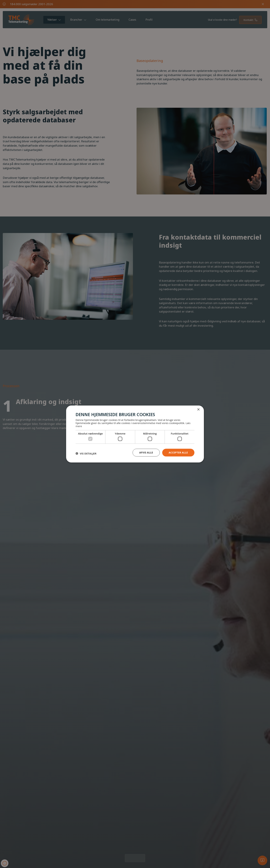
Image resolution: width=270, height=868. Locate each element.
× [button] (198, 410)
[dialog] (135, 434)
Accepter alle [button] (178, 452)
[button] (86, 453)
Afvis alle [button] (146, 452)
